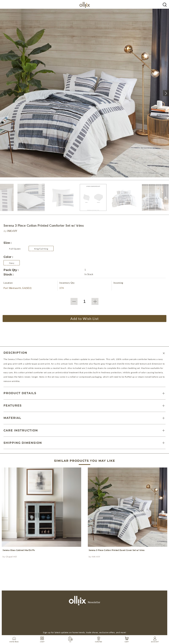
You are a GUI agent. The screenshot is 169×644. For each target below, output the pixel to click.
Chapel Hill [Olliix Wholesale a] (11, 557)
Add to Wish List (84, 319)
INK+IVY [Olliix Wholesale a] (96, 557)
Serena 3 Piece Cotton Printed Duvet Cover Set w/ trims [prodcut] (117, 550)
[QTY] (84, 301)
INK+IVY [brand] (12, 231)
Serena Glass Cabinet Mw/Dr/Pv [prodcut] (19, 550)
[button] (3, 93)
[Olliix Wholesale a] (165, 4)
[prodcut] (41, 507)
